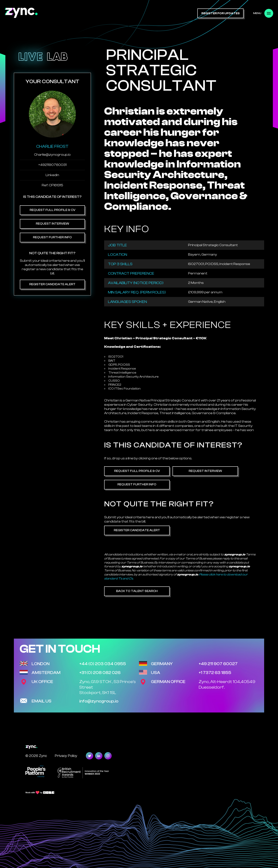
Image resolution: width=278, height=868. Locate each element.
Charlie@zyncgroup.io (52, 155)
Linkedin (52, 175)
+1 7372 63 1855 (215, 673)
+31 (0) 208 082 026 (100, 673)
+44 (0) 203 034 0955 (103, 664)
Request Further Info (52, 237)
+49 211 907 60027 (218, 664)
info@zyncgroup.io (99, 701)
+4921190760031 (52, 165)
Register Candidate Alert (52, 284)
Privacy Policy (66, 756)
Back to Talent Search (137, 591)
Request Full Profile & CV (52, 210)
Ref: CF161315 (52, 185)
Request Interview (52, 224)
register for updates (221, 13)
